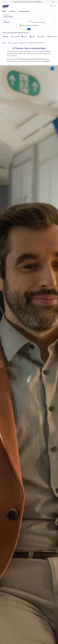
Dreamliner (47, 61)
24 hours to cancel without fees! (30, 26)
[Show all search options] (29, 29)
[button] (29, 16)
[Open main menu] (54, 6)
